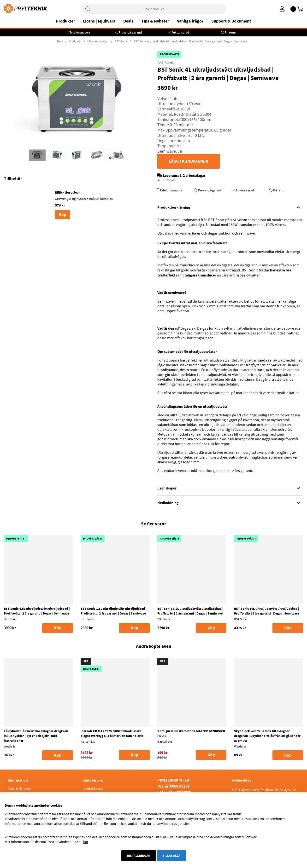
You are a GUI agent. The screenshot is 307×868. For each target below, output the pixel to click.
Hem (60, 41)
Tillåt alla (171, 856)
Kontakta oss (93, 788)
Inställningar (139, 856)
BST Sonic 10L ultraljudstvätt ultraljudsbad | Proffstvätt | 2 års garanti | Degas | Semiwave (267, 611)
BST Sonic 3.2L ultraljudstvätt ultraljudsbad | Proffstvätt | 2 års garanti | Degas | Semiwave (190, 611)
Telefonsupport (80, 32)
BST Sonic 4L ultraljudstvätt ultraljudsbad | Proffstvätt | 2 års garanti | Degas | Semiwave (190, 41)
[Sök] (153, 9)
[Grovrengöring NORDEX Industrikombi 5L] (26, 192)
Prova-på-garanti (130, 32)
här (86, 842)
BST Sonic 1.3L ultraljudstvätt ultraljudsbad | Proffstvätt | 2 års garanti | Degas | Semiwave (114, 611)
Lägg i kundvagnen (189, 161)
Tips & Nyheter (155, 21)
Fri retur (230, 32)
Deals (128, 21)
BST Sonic (121, 41)
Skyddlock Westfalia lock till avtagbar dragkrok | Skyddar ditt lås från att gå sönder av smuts (267, 736)
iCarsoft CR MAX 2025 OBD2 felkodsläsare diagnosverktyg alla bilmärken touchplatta (112, 733)
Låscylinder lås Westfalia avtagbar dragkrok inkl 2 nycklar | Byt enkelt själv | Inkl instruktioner (36, 736)
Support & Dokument (231, 21)
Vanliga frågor (190, 21)
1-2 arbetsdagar (193, 175)
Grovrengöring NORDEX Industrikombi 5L (84, 199)
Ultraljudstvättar (98, 41)
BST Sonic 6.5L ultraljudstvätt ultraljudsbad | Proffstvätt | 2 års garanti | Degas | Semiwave (37, 611)
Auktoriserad (180, 32)
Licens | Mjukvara (99, 21)
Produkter (65, 21)
